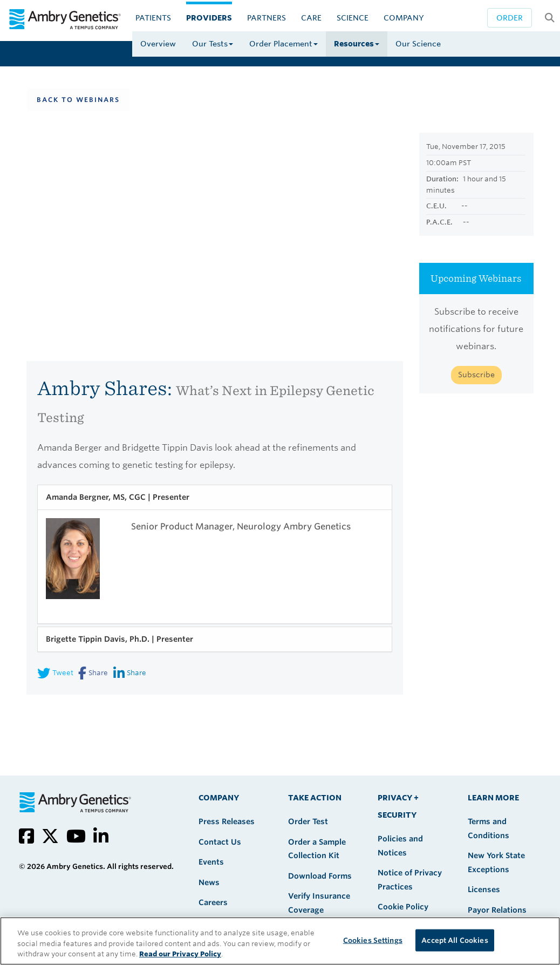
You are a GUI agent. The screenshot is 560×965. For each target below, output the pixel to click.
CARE (311, 18)
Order (510, 18)
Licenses (484, 889)
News (209, 882)
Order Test (308, 821)
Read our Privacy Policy (180, 954)
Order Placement (284, 44)
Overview (158, 44)
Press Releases (227, 821)
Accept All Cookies (455, 940)
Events (211, 862)
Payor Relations (497, 910)
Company (404, 18)
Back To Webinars (78, 100)
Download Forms (320, 876)
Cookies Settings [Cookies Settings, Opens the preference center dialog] (373, 940)
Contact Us (220, 842)
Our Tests (213, 44)
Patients (153, 18)
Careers (213, 902)
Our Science (418, 44)
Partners (267, 18)
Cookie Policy (403, 907)
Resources (357, 44)
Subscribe (476, 375)
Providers (209, 18)
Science (353, 18)
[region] (280, 941)
